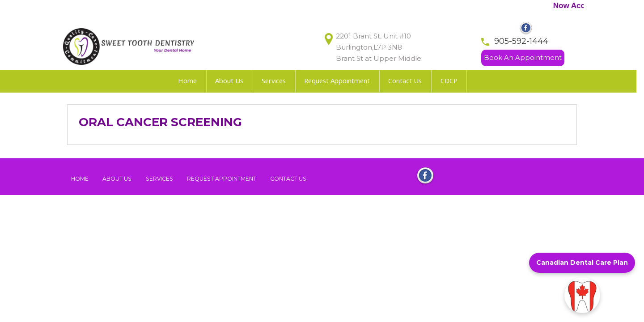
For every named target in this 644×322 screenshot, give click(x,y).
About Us (117, 179)
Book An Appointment (523, 57)
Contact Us (288, 179)
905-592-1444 (521, 41)
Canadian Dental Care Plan (582, 263)
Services (159, 179)
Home (80, 179)
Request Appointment (221, 179)
